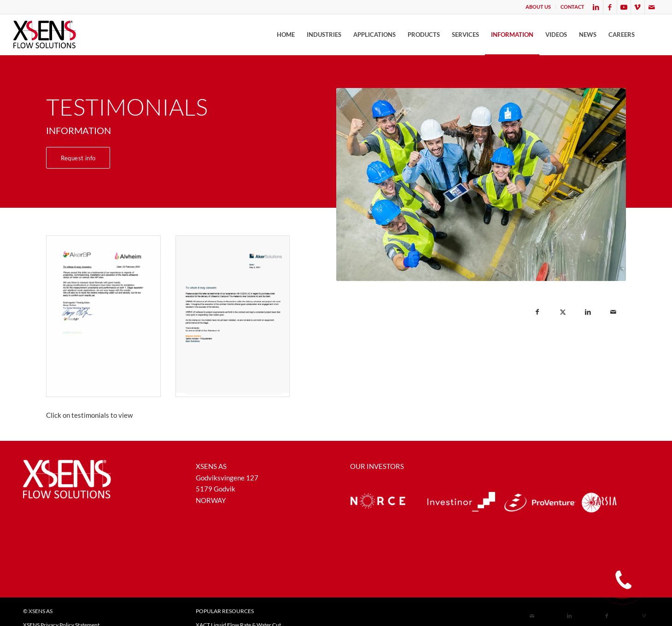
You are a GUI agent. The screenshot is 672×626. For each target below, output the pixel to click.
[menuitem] (538, 7)
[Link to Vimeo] (638, 7)
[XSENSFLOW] (45, 35)
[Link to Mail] (652, 7)
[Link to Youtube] (624, 7)
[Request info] (78, 158)
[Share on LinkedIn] (588, 312)
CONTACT (573, 7)
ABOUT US (538, 7)
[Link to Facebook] (610, 7)
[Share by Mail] (613, 312)
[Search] (650, 35)
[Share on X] (563, 312)
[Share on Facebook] (537, 312)
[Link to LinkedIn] (596, 7)
